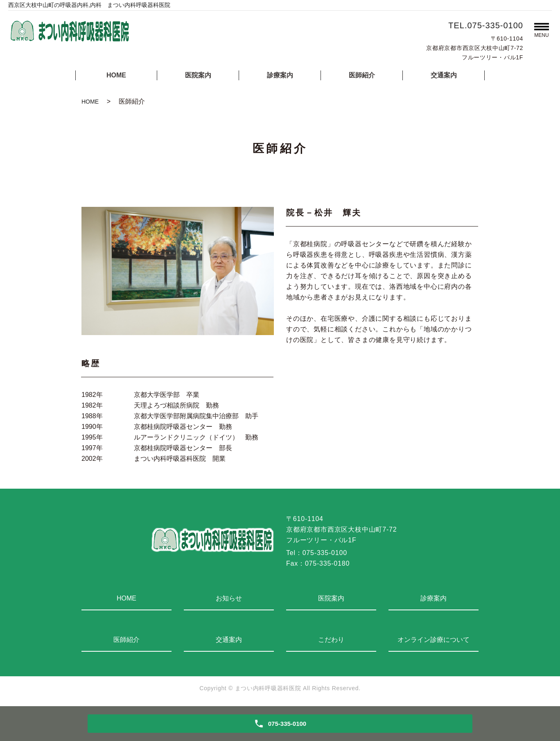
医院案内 (198, 75)
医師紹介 (362, 75)
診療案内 (280, 75)
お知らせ (229, 598)
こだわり (331, 640)
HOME (116, 75)
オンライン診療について (434, 640)
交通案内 (444, 75)
